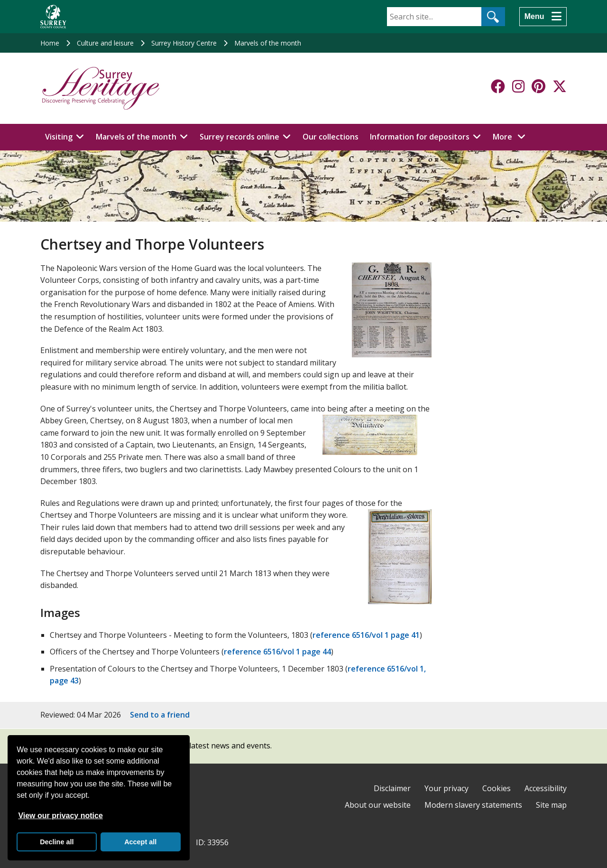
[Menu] (543, 17)
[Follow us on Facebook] (498, 86)
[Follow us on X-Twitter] (560, 86)
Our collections (331, 137)
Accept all (140, 842)
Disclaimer (392, 788)
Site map (551, 805)
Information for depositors (420, 137)
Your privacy (446, 788)
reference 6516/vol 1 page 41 (366, 635)
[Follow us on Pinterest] (538, 86)
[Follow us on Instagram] (518, 86)
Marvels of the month (268, 43)
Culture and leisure (105, 43)
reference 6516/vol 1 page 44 (277, 652)
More (512, 136)
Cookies (497, 788)
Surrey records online (239, 137)
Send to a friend (160, 715)
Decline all (57, 842)
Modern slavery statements (473, 805)
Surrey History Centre (184, 43)
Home (50, 43)
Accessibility (546, 788)
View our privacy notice (60, 816)
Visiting (59, 137)
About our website (378, 805)
